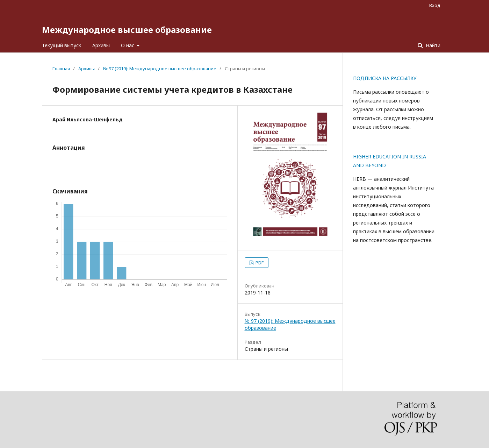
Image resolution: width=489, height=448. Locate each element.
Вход (435, 5)
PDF (259, 263)
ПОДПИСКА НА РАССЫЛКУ (385, 78)
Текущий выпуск (62, 45)
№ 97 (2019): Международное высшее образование (160, 69)
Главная (61, 69)
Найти (432, 45)
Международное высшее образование (127, 30)
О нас (128, 45)
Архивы (101, 45)
